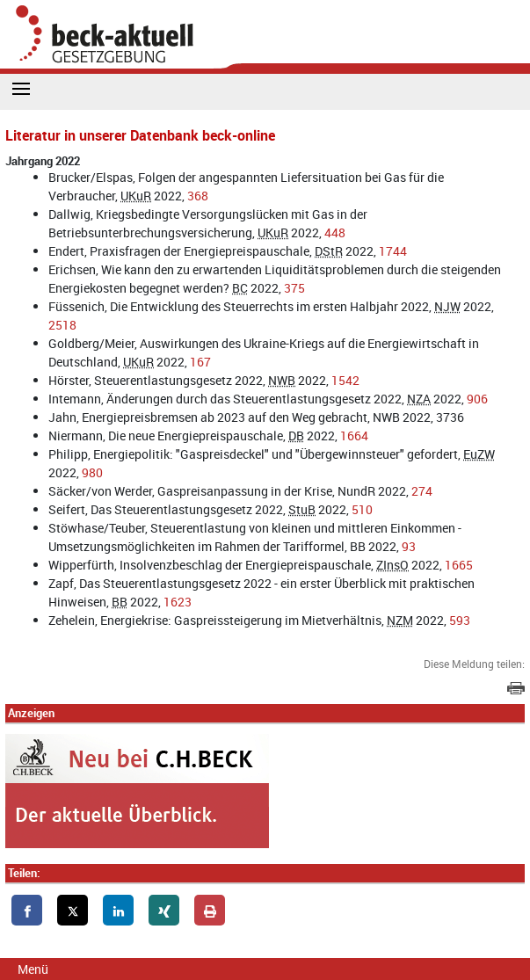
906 (477, 399)
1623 (178, 602)
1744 (393, 251)
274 (422, 491)
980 (92, 472)
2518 (62, 325)
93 (409, 546)
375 (294, 288)
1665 (459, 565)
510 (362, 509)
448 (335, 232)
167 (200, 362)
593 (460, 620)
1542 (345, 380)
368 (198, 196)
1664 (354, 436)
